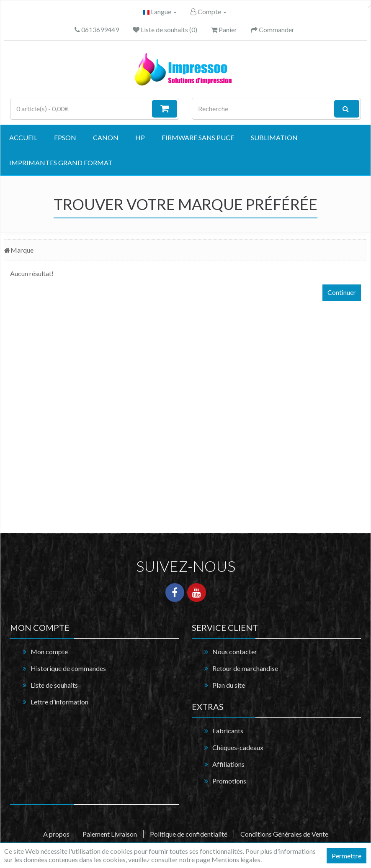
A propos (56, 834)
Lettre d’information (59, 702)
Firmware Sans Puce (198, 137)
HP (140, 137)
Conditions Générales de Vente (284, 834)
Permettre (347, 856)
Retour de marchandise (245, 668)
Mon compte (49, 652)
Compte (209, 12)
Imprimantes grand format (61, 163)
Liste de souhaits (54, 685)
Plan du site (229, 685)
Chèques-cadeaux (238, 747)
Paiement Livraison (110, 834)
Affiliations (228, 764)
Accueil (23, 137)
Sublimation (274, 137)
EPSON (65, 137)
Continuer (342, 292)
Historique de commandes (68, 668)
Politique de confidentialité (189, 834)
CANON (106, 137)
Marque (22, 250)
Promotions (229, 781)
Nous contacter (235, 652)
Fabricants (228, 731)
